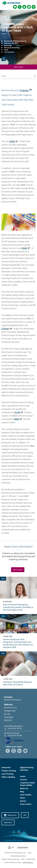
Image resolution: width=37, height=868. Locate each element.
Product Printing (9, 771)
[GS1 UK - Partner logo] (14, 740)
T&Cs (23, 859)
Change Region (23, 847)
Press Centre (26, 804)
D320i (12, 141)
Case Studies (26, 795)
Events (23, 801)
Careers (23, 780)
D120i (17, 412)
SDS (25, 815)
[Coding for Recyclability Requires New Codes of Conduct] (18, 670)
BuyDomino (10, 815)
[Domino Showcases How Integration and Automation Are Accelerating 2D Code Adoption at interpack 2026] (18, 632)
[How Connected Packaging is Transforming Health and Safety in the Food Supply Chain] (18, 595)
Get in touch (18, 67)
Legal (29, 853)
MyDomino (8, 822)
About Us (24, 788)
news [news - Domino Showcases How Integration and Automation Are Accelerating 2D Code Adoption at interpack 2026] (3, 616)
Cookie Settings (28, 862)
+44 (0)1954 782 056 (15, 735)
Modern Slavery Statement (11, 859)
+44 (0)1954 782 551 (15, 728)
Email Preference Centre (13, 862)
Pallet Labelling (8, 777)
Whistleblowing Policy (18, 856)
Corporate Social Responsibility (27, 784)
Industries (6, 767)
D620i (17, 419)
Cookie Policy (31, 859)
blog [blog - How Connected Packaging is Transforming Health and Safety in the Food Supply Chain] (3, 579)
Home (23, 776)
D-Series (24, 90)
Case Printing (7, 774)
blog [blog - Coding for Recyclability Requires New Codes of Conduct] (3, 653)
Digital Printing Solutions (27, 769)
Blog (22, 792)
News (22, 798)
